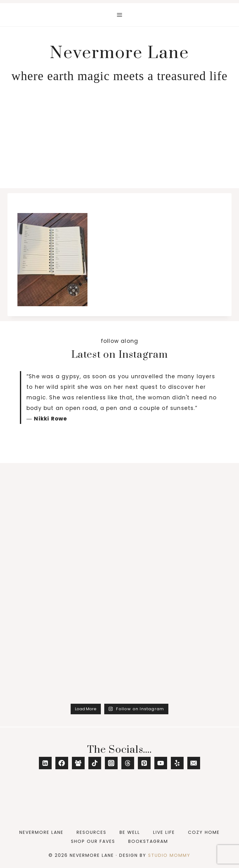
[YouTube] (161, 763)
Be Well (130, 832)
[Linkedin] (45, 763)
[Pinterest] (144, 763)
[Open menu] (120, 15)
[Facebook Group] (78, 763)
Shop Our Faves (93, 841)
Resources (91, 832)
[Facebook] (62, 763)
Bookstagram (148, 841)
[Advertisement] (119, 142)
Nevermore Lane (41, 832)
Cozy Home (204, 832)
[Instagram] (111, 763)
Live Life (164, 832)
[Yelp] (177, 763)
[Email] (194, 763)
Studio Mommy (169, 855)
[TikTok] (95, 763)
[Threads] (128, 763)
